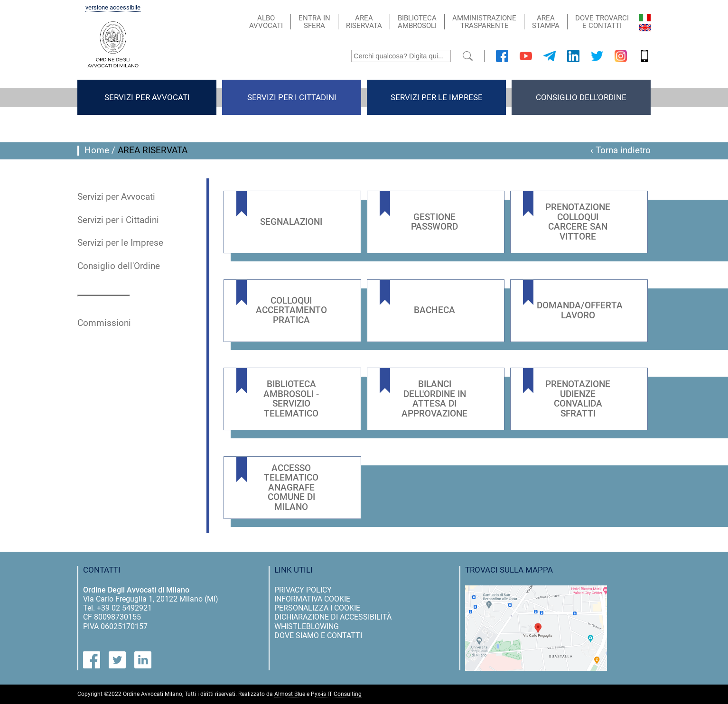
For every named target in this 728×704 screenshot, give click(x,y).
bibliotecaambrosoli (417, 22)
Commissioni (104, 323)
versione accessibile (113, 8)
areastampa (546, 22)
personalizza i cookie (317, 608)
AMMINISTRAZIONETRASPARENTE (484, 22)
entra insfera (314, 22)
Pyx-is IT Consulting (336, 694)
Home (97, 150)
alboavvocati (266, 22)
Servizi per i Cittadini (292, 97)
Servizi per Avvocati (147, 97)
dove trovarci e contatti (602, 22)
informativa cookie (312, 599)
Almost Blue (290, 694)
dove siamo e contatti (318, 635)
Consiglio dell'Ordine (581, 97)
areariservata (364, 22)
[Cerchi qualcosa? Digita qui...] (401, 56)
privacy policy (303, 590)
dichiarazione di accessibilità (333, 617)
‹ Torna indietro (621, 150)
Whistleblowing (307, 626)
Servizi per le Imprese (437, 97)
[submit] (468, 56)
